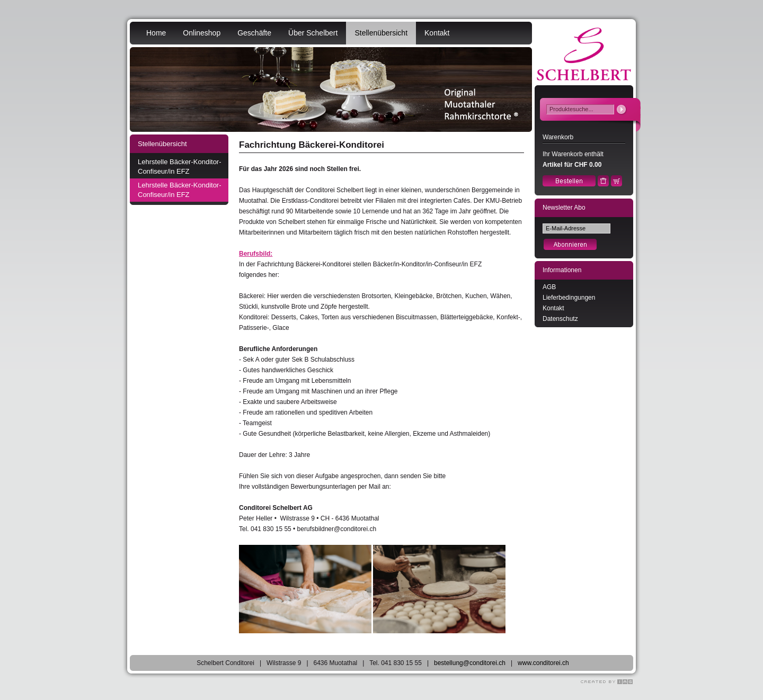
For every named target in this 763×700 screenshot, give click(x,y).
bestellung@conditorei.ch (470, 663)
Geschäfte (254, 33)
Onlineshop (202, 33)
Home (156, 33)
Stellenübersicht (381, 33)
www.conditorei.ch (543, 663)
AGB (549, 287)
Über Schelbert (313, 33)
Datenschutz (560, 319)
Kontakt (437, 33)
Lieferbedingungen (569, 298)
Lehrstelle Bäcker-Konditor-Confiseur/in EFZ (180, 167)
